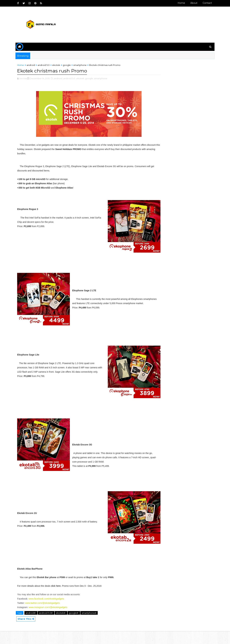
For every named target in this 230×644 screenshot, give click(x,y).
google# (77, 626)
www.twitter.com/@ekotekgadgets (46, 616)
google (70, 65)
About (191, 3)
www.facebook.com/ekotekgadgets (49, 611)
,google (92, 78)
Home (178, 3)
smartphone (83, 65)
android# (34, 626)
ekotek (59, 65)
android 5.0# (49, 626)
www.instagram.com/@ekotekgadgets (51, 620)
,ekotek (83, 78)
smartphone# (92, 626)
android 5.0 (47, 65)
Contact (204, 3)
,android (61, 78)
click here (59, 599)
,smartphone (104, 78)
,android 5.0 (72, 78)
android (34, 65)
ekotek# (64, 626)
